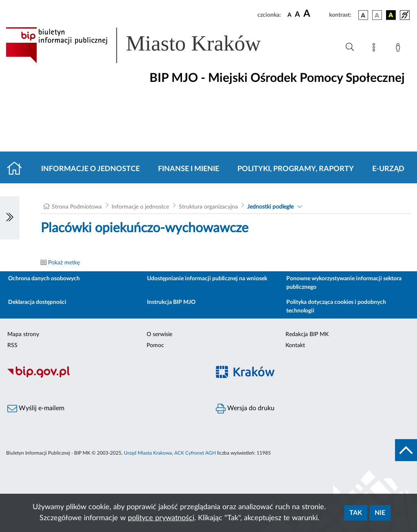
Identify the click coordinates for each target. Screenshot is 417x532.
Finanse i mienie (189, 169)
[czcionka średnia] (297, 15)
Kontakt (295, 345)
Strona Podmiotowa (77, 207)
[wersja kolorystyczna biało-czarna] (377, 15)
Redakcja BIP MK (307, 334)
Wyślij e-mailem (36, 409)
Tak (356, 513)
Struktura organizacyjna (208, 207)
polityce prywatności (161, 518)
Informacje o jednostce (90, 169)
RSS (12, 345)
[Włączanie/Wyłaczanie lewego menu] (10, 218)
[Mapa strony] (375, 49)
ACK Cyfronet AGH (195, 453)
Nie (380, 513)
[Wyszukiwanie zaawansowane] (350, 47)
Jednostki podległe (270, 207)
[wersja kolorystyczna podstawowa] (363, 15)
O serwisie (159, 334)
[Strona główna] (18, 169)
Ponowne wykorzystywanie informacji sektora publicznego (344, 283)
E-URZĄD (388, 169)
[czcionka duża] (315, 14)
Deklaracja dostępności (37, 302)
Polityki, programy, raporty (296, 169)
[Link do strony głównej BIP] (145, 45)
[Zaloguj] (399, 49)
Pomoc (155, 345)
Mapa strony (23, 334)
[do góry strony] (406, 450)
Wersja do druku (245, 409)
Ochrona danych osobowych (44, 279)
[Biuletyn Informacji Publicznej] (104, 376)
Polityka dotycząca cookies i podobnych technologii (336, 307)
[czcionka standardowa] (290, 15)
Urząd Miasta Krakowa (148, 453)
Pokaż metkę (64, 263)
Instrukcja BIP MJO (171, 302)
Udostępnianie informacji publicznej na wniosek (207, 279)
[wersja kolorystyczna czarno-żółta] (391, 15)
